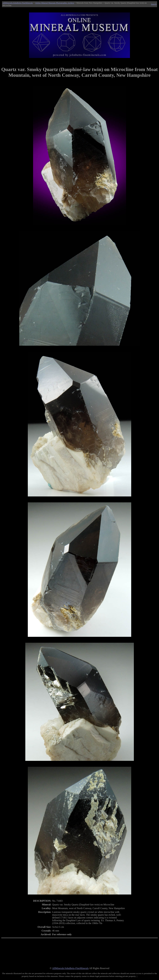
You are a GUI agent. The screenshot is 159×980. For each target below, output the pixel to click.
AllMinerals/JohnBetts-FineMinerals (18, 3)
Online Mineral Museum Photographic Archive (55, 3)
